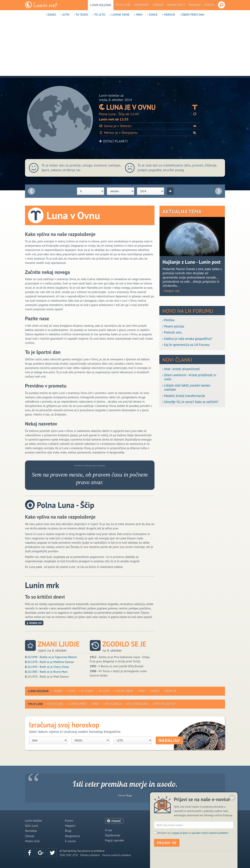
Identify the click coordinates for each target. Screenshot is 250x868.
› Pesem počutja (173, 326)
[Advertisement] (125, 49)
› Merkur (169, 15)
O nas (109, 830)
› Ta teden (81, 15)
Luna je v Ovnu (149, 107)
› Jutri (65, 15)
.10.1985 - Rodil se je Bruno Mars (46, 672)
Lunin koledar (101, 5)
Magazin (195, 5)
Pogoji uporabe (115, 840)
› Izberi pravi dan (192, 15)
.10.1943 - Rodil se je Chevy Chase (47, 667)
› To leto (99, 15)
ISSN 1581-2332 (69, 855)
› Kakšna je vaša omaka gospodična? (187, 339)
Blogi (68, 831)
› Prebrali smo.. (173, 332)
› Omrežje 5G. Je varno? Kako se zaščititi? (190, 402)
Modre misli (176, 5)
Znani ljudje (59, 644)
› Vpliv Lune (55, 704)
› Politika (168, 320)
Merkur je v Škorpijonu (149, 133)
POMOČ (116, 821)
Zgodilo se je (124, 644)
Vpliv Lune (123, 5)
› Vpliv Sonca (112, 704)
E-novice (70, 841)
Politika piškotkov (90, 855)
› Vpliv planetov (164, 704)
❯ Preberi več (34, 623)
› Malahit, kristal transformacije (184, 396)
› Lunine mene (120, 15)
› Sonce (152, 15)
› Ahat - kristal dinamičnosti (181, 369)
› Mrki (138, 15)
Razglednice (73, 836)
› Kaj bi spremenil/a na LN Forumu (186, 345)
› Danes (51, 15)
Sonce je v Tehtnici (149, 126)
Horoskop (142, 5)
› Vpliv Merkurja (137, 704)
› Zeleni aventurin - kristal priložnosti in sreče (189, 377)
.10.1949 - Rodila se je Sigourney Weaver (51, 657)
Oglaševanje (113, 835)
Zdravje (158, 5)
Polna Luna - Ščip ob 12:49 (149, 114)
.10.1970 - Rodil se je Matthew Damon (50, 662)
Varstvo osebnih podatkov (117, 855)
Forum (209, 5)
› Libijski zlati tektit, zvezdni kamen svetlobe (186, 388)
